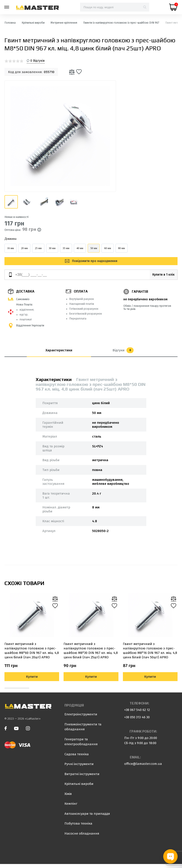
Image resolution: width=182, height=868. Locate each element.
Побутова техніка (78, 827)
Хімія (68, 798)
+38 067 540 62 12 (137, 714)
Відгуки (123, 354)
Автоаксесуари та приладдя (87, 818)
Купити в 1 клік (160, 279)
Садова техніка (77, 758)
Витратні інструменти (82, 778)
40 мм (80, 248)
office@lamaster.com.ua (143, 768)
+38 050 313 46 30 (137, 721)
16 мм (10, 248)
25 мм (38, 248)
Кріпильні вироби (79, 788)
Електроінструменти (81, 718)
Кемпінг (71, 808)
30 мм (52, 248)
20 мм (24, 248)
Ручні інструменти (79, 768)
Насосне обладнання (82, 837)
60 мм (108, 248)
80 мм (122, 248)
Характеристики (59, 354)
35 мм (66, 248)
